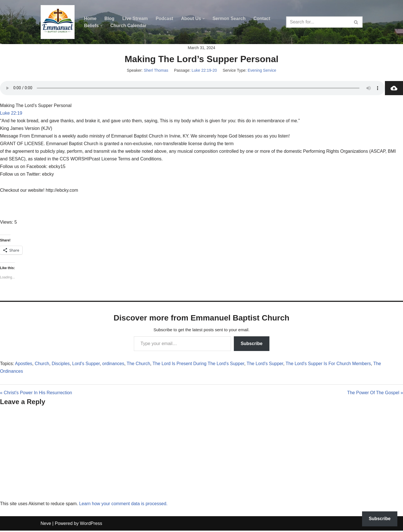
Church (42, 365)
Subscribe (251, 344)
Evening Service (262, 71)
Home (90, 18)
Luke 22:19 (11, 114)
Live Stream (135, 18)
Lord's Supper (86, 365)
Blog (110, 18)
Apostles (24, 365)
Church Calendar (129, 26)
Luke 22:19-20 (204, 71)
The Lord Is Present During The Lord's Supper (200, 365)
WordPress (91, 525)
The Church (139, 365)
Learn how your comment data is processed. (124, 505)
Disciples (61, 365)
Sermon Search (230, 18)
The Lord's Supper (266, 365)
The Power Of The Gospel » (375, 394)
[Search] (318, 22)
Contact (263, 18)
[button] (204, 19)
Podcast (165, 18)
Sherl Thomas (156, 71)
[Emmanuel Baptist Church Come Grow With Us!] (58, 22)
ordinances (114, 365)
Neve (46, 525)
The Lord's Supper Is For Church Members (330, 365)
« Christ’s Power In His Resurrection (36, 394)
